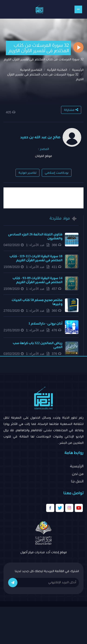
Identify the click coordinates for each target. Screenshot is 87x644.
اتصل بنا (77, 481)
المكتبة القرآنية (57, 70)
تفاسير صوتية (27, 173)
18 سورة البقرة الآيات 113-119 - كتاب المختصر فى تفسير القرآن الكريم (36, 258)
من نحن (78, 474)
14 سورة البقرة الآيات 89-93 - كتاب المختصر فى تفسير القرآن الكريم (37, 280)
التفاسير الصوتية (31, 70)
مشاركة (71, 110)
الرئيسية (78, 70)
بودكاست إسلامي (57, 173)
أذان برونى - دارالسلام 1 (46, 324)
